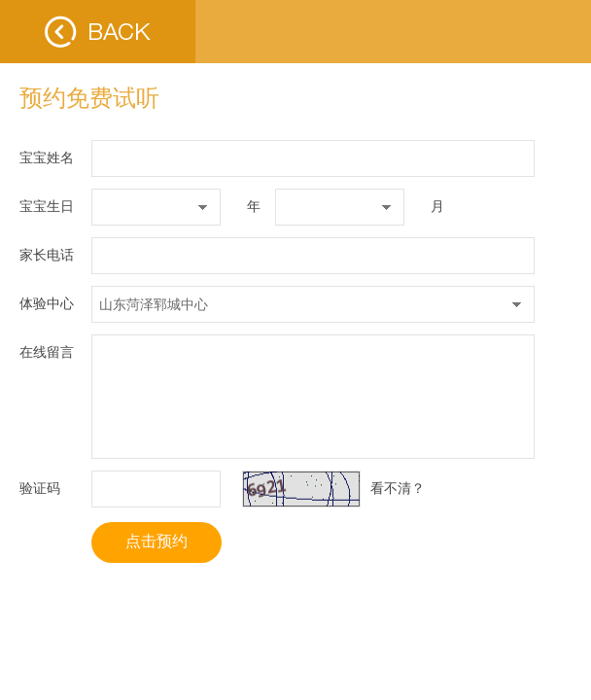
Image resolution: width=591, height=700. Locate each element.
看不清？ (398, 488)
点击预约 (156, 541)
